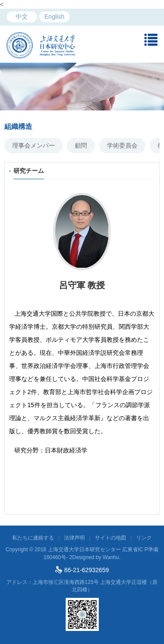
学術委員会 (122, 145)
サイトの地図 (110, 538)
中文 (22, 17)
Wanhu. (112, 557)
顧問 (81, 145)
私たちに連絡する (33, 538)
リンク (144, 538)
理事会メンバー (33, 145)
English (54, 17)
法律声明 (74, 538)
